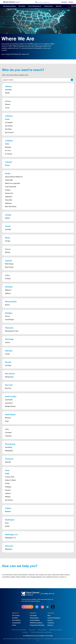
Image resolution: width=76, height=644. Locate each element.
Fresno (7, 119)
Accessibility (25, 632)
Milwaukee (9, 549)
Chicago (8, 241)
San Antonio (9, 500)
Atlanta (7, 218)
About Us (59, 6)
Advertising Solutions (9, 6)
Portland (8, 279)
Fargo (7, 421)
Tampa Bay (9, 200)
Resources (50, 625)
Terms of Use (32, 630)
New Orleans (9, 267)
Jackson (8, 342)
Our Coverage (16, 615)
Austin (7, 473)
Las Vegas (8, 365)
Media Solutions (34, 618)
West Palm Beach (11, 206)
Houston (8, 490)
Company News (16, 623)
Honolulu (8, 229)
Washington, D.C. (11, 538)
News (49, 615)
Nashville (8, 462)
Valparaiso (8, 203)
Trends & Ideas (48, 6)
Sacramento (9, 126)
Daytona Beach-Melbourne (14, 177)
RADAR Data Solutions (36, 623)
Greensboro (9, 403)
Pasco (7, 523)
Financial (50, 620)
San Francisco (9, 132)
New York (8, 388)
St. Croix (8, 150)
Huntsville (8, 90)
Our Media (22, 6)
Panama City (9, 193)
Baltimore (8, 290)
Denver (7, 165)
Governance (51, 623)
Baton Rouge (9, 264)
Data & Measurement (35, 6)
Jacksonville (9, 180)
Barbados (8, 147)
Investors (64, 2)
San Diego (8, 129)
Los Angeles (9, 122)
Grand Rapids (9, 319)
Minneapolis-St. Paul (12, 331)
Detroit (7, 316)
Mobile (7, 93)
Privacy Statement (42, 630)
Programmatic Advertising (37, 625)
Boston (7, 305)
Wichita (8, 252)
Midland (8, 497)
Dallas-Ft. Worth (10, 480)
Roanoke (8, 511)
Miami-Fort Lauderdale (12, 183)
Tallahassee (9, 197)
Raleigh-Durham (10, 406)
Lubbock (8, 493)
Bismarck (8, 418)
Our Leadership (16, 620)
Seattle (7, 526)
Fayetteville (9, 400)
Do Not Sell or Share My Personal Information (41, 632)
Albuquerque (9, 377)
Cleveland (8, 432)
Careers (71, 2)
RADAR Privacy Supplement (56, 630)
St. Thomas (9, 154)
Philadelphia (9, 451)
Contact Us (27, 607)
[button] (38, 80)
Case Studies (33, 615)
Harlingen (8, 487)
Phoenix (8, 104)
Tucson (7, 108)
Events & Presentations (54, 618)
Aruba (7, 144)
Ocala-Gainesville (11, 187)
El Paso (7, 483)
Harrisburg (8, 447)
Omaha (7, 354)
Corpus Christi (10, 477)
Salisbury (8, 293)
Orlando (8, 190)
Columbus (8, 436)
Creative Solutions (35, 620)
